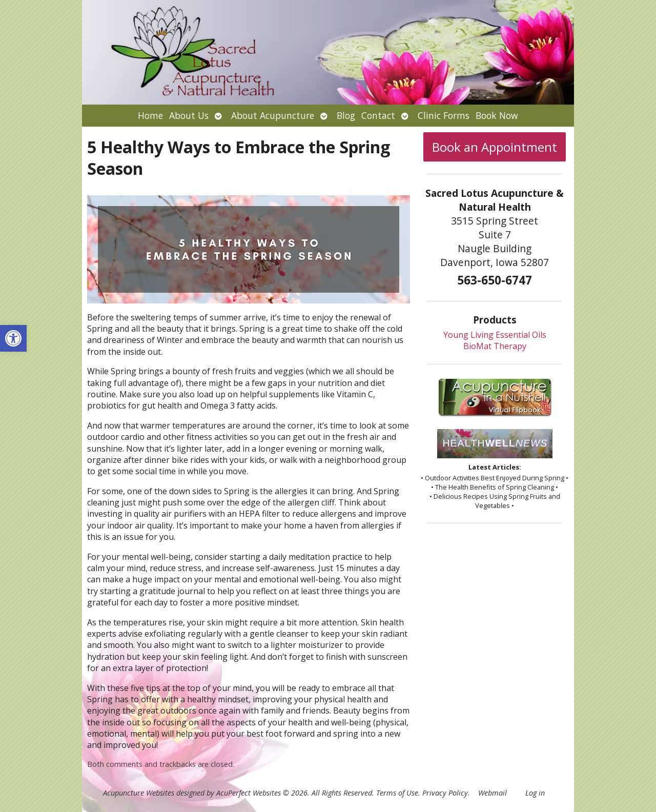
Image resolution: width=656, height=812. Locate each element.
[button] (13, 338)
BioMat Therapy (495, 346)
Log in (535, 793)
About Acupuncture (273, 115)
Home (150, 115)
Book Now (497, 115)
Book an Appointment (495, 147)
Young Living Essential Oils (495, 335)
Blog (346, 115)
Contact (378, 115)
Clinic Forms (444, 115)
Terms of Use (397, 793)
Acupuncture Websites (139, 793)
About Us (189, 115)
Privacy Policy (445, 793)
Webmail (493, 793)
